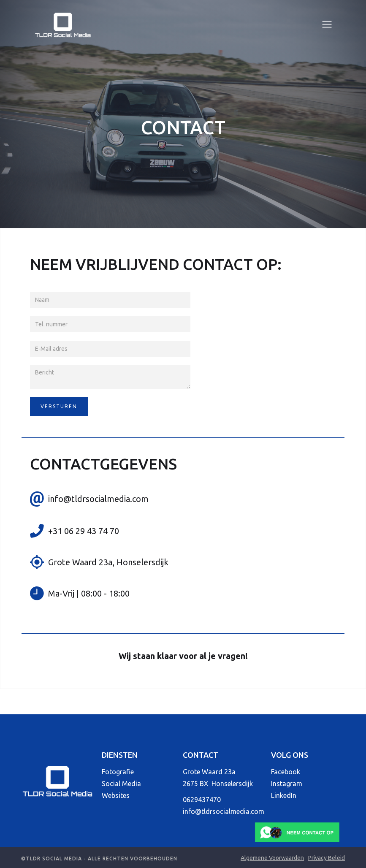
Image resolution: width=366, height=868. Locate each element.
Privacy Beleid (327, 858)
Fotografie (118, 772)
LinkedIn (284, 795)
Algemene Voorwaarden (272, 858)
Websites (116, 795)
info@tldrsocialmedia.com (224, 811)
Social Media (121, 784)
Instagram (287, 784)
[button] (327, 24)
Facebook (286, 772)
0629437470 (202, 800)
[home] (63, 24)
